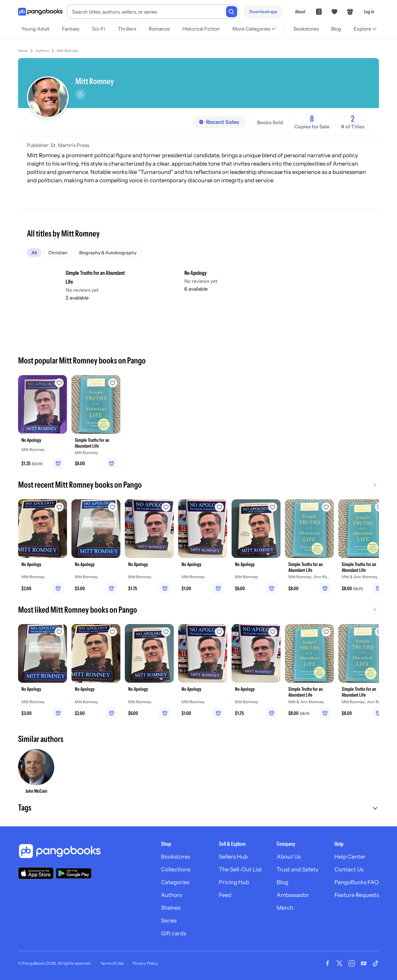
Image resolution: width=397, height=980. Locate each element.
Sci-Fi (99, 29)
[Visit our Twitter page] (339, 963)
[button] (198, 808)
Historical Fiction (201, 29)
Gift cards (173, 933)
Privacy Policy (145, 963)
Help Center (350, 857)
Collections (176, 869)
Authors (42, 51)
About (300, 12)
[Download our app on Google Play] (74, 873)
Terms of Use (112, 963)
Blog (336, 29)
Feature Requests (357, 895)
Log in (369, 12)
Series (169, 921)
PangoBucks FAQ (357, 882)
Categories (175, 882)
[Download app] (263, 12)
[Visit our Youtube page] (364, 963)
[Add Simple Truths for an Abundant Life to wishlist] (113, 383)
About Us (289, 857)
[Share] (80, 94)
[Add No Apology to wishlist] (59, 383)
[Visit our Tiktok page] (376, 963)
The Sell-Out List (240, 869)
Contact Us (349, 869)
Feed (225, 895)
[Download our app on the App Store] (36, 873)
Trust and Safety (297, 869)
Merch (285, 908)
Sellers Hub (233, 857)
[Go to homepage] (40, 12)
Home (23, 51)
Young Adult (35, 29)
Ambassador (293, 895)
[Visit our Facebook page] (327, 963)
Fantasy (71, 29)
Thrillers (127, 29)
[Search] (232, 12)
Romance (159, 29)
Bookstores (306, 29)
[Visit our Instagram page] (352, 963)
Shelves (171, 908)
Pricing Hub (234, 882)
